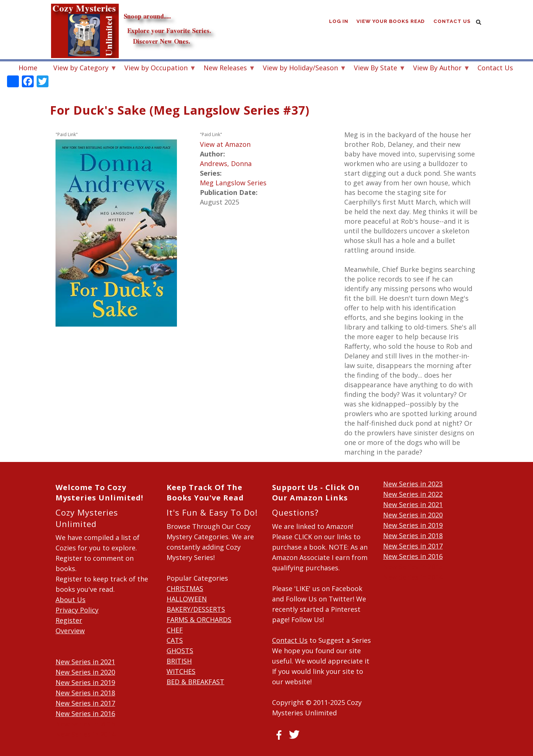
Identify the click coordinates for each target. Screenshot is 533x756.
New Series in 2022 (413, 494)
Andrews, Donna (226, 163)
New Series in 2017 (85, 703)
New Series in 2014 (85, 734)
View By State (376, 69)
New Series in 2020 (85, 672)
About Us (71, 600)
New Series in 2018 (85, 693)
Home (28, 68)
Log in (339, 22)
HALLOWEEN (187, 599)
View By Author (437, 69)
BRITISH (179, 661)
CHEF (175, 630)
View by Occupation (156, 69)
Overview (70, 631)
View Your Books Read (391, 22)
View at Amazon (225, 144)
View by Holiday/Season (300, 69)
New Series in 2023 (413, 484)
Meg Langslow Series (233, 183)
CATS (175, 640)
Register (69, 620)
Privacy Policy (77, 610)
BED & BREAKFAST (195, 682)
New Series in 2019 (85, 682)
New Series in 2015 (85, 724)
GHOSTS (180, 651)
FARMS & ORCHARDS (199, 620)
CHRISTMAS (185, 588)
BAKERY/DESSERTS (196, 609)
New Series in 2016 (85, 713)
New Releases (225, 69)
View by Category (81, 69)
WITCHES (181, 671)
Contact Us (452, 22)
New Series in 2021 (85, 662)
